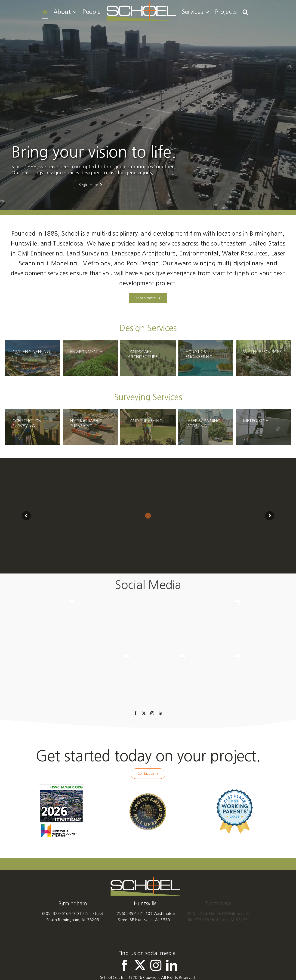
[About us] (148, 298)
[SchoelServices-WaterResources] (263, 358)
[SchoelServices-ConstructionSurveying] (33, 427)
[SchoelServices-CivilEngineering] (33, 358)
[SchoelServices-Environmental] (90, 358)
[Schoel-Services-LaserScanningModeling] (206, 427)
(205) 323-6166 (56, 913)
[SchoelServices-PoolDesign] (206, 358)
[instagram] (152, 713)
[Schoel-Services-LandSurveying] (148, 427)
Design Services (148, 328)
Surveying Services (148, 397)
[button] (245, 12)
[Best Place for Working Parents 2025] (235, 791)
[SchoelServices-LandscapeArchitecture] (148, 358)
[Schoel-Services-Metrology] (263, 427)
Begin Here (91, 185)
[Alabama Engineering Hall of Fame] (148, 795)
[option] (148, 651)
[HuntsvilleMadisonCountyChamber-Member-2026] (62, 785)
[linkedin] (160, 713)
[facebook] (136, 713)
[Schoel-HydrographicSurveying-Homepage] (90, 427)
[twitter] (144, 713)
